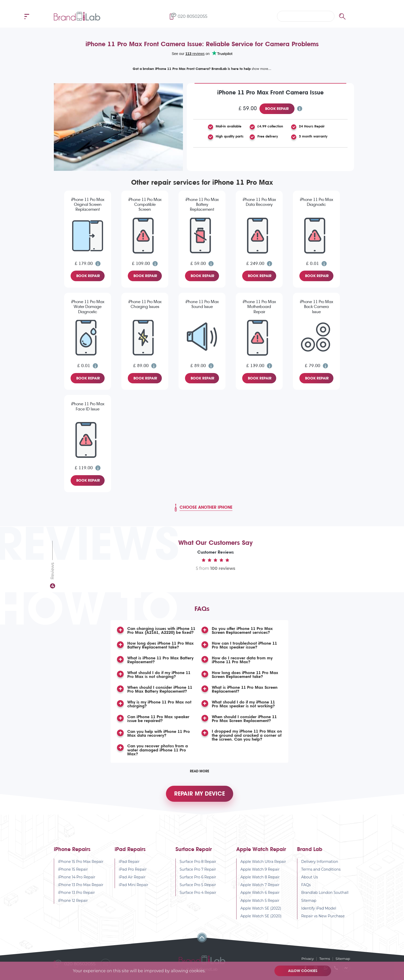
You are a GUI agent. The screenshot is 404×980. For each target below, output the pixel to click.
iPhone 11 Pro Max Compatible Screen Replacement (145, 205)
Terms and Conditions (321, 872)
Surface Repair (194, 852)
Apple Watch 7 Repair (260, 887)
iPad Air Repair (132, 880)
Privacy (306, 959)
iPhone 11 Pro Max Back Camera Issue (317, 307)
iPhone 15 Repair (73, 872)
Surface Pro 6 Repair (198, 880)
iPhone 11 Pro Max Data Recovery (259, 202)
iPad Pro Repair (133, 872)
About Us (310, 880)
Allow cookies (303, 971)
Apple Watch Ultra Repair (263, 864)
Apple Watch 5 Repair (260, 903)
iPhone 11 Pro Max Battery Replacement (202, 204)
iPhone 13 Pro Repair (77, 895)
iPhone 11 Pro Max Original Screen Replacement (88, 204)
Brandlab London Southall (325, 895)
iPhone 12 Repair (73, 903)
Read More (199, 771)
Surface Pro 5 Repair (198, 887)
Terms (324, 959)
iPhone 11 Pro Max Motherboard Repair (259, 307)
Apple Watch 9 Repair (260, 872)
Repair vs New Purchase (323, 919)
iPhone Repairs (72, 852)
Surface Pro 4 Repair (198, 895)
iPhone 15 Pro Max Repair (81, 864)
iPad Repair (129, 864)
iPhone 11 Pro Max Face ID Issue (88, 406)
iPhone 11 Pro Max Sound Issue (202, 304)
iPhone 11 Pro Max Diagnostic (317, 202)
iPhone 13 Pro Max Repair (81, 887)
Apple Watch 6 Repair (260, 895)
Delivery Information (320, 864)
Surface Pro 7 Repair (198, 872)
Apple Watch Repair (261, 852)
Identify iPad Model (319, 911)
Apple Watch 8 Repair (260, 880)
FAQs (306, 887)
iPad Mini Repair (134, 887)
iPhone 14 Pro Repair (77, 880)
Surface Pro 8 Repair (198, 864)
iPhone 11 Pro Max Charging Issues (145, 304)
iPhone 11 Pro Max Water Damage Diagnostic (88, 307)
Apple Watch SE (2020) (261, 919)
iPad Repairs (130, 852)
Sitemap (309, 903)
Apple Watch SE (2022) (261, 911)
